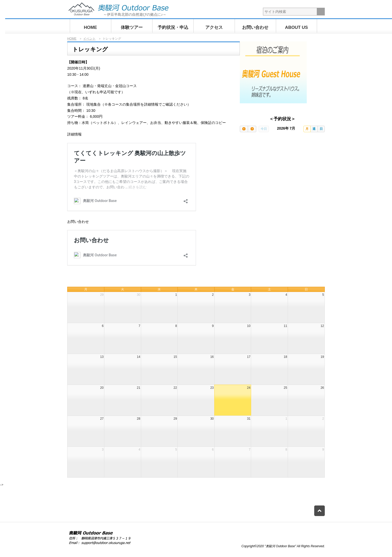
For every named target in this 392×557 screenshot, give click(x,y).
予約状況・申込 (173, 27)
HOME (91, 27)
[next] (252, 129)
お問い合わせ (255, 27)
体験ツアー (132, 27)
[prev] (244, 129)
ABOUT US (297, 27)
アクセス (214, 27)
